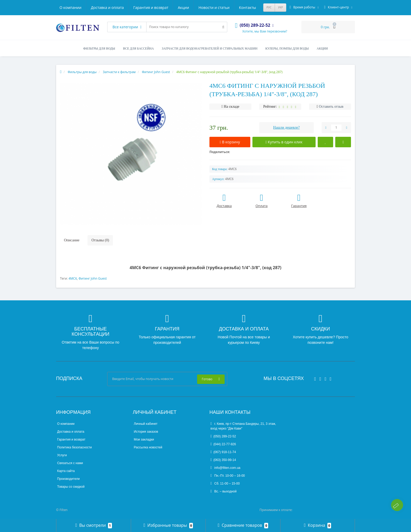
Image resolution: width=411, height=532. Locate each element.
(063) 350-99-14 (223, 460)
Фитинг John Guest (93, 278)
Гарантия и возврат (151, 7)
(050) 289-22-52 (223, 436)
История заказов (146, 432)
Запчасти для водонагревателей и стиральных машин (210, 48)
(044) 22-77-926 (223, 444)
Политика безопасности (74, 447)
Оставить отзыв (331, 107)
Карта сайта (66, 471)
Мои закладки (144, 439)
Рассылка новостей (148, 447)
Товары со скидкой (71, 487)
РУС (269, 7)
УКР (281, 7)
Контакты (248, 7)
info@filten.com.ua (225, 468)
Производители (68, 479)
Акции (183, 7)
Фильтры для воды (99, 48)
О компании (71, 7)
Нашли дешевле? (286, 127)
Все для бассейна (138, 48)
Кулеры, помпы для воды (287, 48)
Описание (72, 240)
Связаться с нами (70, 463)
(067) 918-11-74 (223, 452)
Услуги (62, 455)
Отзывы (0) (100, 240)
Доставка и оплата (107, 7)
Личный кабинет (146, 424)
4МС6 (73, 278)
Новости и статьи (214, 7)
